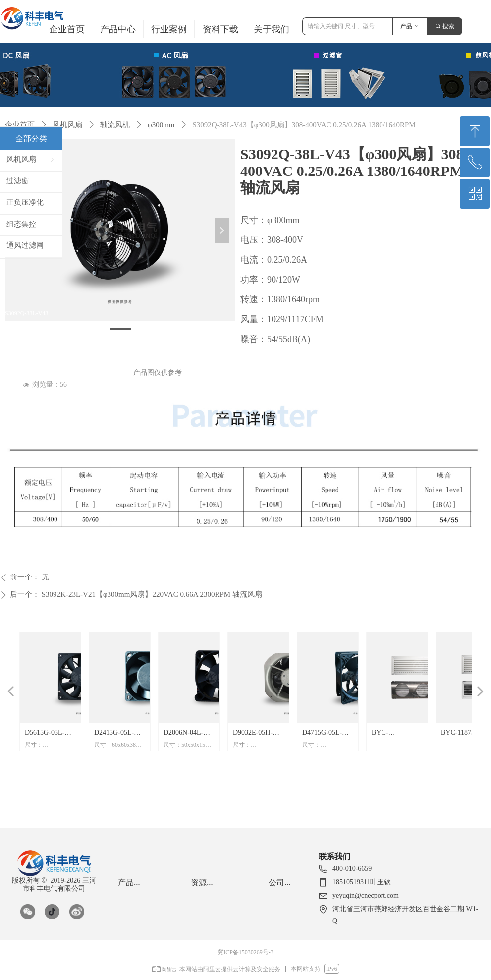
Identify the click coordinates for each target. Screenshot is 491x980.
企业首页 (20, 125)
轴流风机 (115, 125)
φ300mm (161, 125)
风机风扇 (67, 125)
